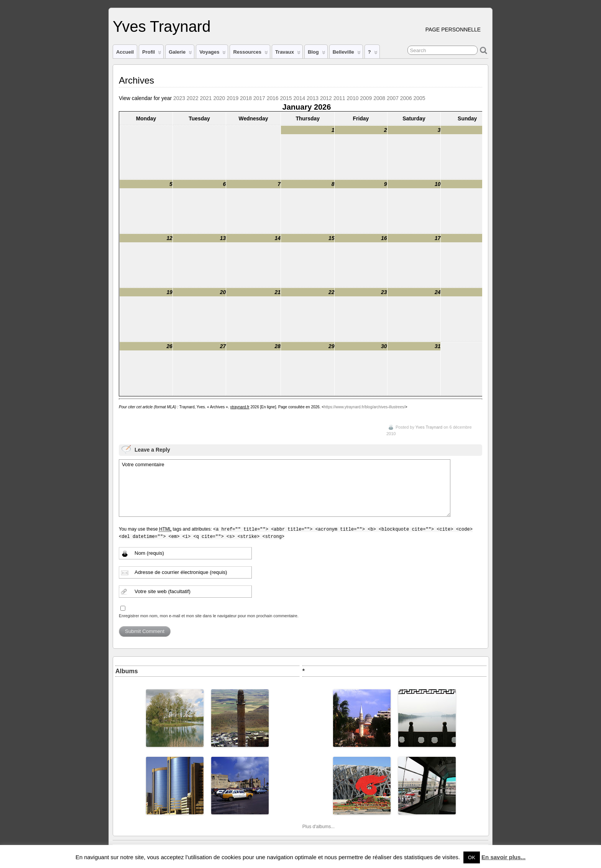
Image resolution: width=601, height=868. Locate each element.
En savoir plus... (503, 857)
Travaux (288, 54)
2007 (393, 98)
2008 (379, 98)
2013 (313, 98)
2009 (366, 98)
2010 (353, 98)
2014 (299, 98)
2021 (206, 98)
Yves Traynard (162, 26)
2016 (273, 98)
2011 (339, 98)
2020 (219, 98)
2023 (179, 98)
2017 (259, 98)
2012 (326, 98)
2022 (193, 98)
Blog (317, 54)
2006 (406, 98)
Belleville (347, 54)
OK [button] (472, 857)
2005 (420, 98)
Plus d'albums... (319, 827)
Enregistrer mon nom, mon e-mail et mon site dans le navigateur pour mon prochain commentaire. (209, 616)
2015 (286, 98)
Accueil (125, 52)
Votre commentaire (285, 488)
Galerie (180, 54)
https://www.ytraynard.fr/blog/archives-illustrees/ (365, 407)
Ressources (250, 54)
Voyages (213, 54)
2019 (232, 98)
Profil (152, 54)
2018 (246, 98)
